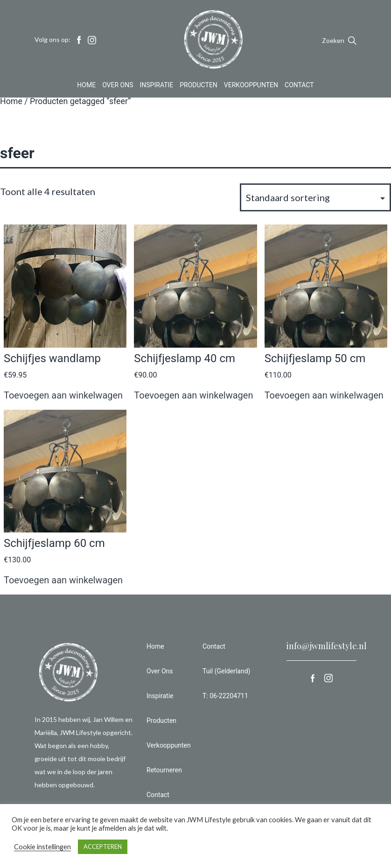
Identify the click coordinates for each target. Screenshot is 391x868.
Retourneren (164, 770)
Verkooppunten (251, 86)
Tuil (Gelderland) (226, 671)
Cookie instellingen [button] (42, 847)
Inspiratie (157, 86)
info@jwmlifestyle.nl (327, 646)
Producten (199, 86)
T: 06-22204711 (225, 696)
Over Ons (118, 86)
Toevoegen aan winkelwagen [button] (63, 395)
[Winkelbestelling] (315, 197)
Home (86, 86)
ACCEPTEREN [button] (103, 847)
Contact (299, 86)
